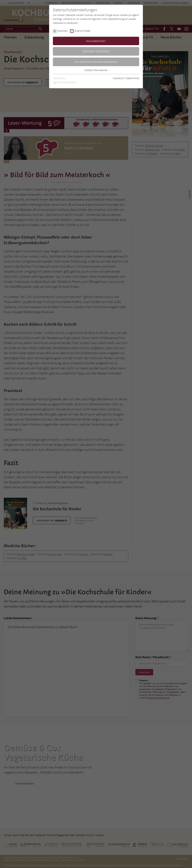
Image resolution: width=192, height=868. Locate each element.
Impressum (119, 78)
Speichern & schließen (96, 51)
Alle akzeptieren (96, 41)
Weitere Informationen (96, 70)
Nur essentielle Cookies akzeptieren (96, 62)
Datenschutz (133, 78)
